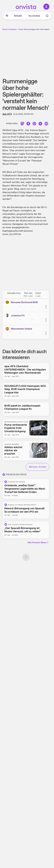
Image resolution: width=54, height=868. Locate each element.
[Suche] (47, 16)
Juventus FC (18, 315)
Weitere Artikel (37, 467)
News (21, 29)
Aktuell (18, 16)
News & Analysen (10, 29)
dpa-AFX (7, 114)
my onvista (34, 16)
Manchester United (21, 329)
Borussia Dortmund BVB (24, 302)
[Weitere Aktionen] (46, 307)
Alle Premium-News (38, 543)
